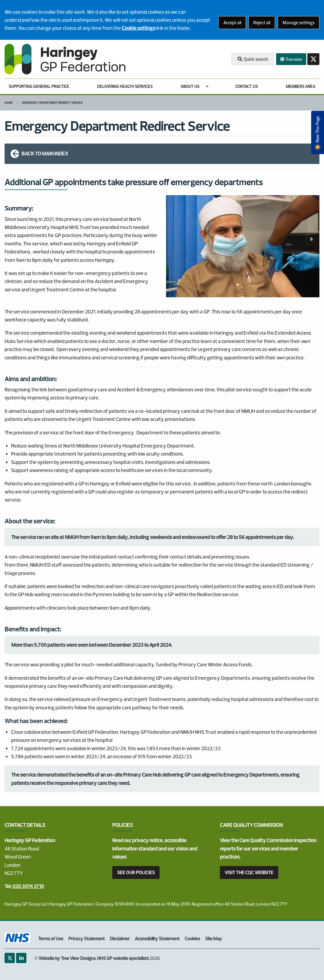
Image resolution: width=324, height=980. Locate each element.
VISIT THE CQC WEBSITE (249, 872)
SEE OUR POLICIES (136, 872)
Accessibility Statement (157, 938)
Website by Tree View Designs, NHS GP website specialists (94, 958)
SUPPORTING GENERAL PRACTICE (39, 86)
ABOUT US (190, 86)
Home (9, 103)
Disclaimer (120, 938)
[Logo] (65, 59)
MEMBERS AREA (301, 86)
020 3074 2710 (28, 886)
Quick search (252, 59)
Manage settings (299, 22)
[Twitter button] (313, 59)
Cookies (192, 938)
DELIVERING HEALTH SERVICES (125, 86)
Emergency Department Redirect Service (52, 103)
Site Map (213, 938)
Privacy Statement (87, 938)
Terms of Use (51, 938)
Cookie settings (138, 28)
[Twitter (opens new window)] (10, 958)
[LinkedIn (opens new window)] (21, 958)
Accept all (232, 22)
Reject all (262, 22)
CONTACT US (246, 86)
